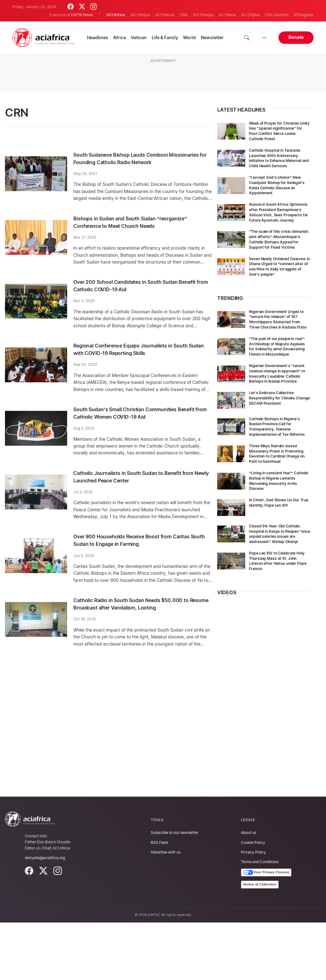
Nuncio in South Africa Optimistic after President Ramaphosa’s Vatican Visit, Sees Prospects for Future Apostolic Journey (277, 225)
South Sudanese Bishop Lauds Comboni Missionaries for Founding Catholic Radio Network (133, 162)
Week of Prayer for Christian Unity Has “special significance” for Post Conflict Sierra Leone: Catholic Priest (278, 133)
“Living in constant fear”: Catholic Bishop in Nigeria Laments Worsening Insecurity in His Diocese (276, 533)
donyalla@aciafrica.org (45, 915)
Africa (119, 37)
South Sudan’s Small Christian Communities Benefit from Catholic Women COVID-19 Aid (138, 428)
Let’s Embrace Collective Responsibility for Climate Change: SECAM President (276, 440)
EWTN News (82, 15)
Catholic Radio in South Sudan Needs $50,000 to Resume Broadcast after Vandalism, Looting (141, 619)
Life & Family (165, 37)
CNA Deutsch (277, 15)
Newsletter (212, 37)
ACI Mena (227, 15)
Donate (296, 37)
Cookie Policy (253, 900)
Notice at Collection (260, 942)
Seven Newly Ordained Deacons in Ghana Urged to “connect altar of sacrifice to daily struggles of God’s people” (278, 290)
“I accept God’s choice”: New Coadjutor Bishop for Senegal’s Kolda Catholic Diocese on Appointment (279, 195)
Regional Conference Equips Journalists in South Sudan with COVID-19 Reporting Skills (139, 364)
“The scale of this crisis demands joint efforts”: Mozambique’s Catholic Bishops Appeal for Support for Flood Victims (278, 257)
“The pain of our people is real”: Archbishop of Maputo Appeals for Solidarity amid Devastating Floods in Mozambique (278, 380)
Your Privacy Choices (266, 930)
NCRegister (304, 15)
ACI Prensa (165, 15)
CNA (184, 15)
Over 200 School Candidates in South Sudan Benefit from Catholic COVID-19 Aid (139, 300)
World (189, 37)
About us (248, 890)
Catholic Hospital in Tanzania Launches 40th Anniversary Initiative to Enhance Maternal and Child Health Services (279, 166)
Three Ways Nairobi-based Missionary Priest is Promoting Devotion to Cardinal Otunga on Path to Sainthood (277, 503)
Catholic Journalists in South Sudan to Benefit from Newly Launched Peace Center (140, 491)
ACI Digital (250, 15)
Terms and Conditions (260, 919)
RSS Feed (159, 900)
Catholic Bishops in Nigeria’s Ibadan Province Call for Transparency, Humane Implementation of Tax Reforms (279, 471)
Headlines (98, 37)
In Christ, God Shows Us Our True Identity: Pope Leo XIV (278, 554)
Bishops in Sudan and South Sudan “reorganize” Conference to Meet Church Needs (134, 233)
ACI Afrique (140, 15)
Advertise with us (166, 910)
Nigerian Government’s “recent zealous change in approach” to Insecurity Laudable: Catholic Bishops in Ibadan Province (280, 412)
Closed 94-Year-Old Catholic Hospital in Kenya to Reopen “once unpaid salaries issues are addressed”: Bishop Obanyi (279, 588)
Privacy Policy (253, 910)
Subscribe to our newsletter (174, 890)
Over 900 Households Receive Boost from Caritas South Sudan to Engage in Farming (135, 555)
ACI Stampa (203, 15)
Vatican (139, 37)
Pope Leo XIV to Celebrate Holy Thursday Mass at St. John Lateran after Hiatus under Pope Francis (276, 618)
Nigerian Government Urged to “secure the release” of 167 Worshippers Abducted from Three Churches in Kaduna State (279, 348)
